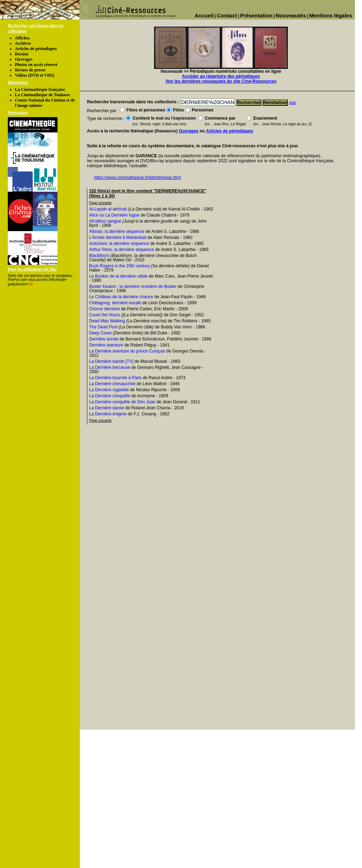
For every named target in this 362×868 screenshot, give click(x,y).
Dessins (22, 54)
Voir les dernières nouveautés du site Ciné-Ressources (221, 81)
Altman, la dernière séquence (117, 231)
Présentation (256, 15)
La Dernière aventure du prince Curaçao (127, 351)
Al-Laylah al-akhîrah (108, 209)
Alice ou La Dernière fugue (114, 215)
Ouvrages (24, 59)
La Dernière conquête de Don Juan (122, 402)
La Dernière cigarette (109, 390)
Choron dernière (105, 309)
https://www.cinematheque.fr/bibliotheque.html (138, 178)
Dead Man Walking (107, 321)
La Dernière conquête (109, 396)
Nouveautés (291, 15)
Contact (227, 15)
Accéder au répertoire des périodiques (221, 76)
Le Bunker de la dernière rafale (118, 276)
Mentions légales (331, 15)
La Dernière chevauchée (112, 384)
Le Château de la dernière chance (121, 297)
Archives (23, 43)
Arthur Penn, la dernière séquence (122, 250)
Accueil (204, 15)
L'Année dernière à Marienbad (118, 238)
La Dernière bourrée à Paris (115, 378)
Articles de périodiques (36, 49)
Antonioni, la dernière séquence (119, 244)
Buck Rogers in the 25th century (119, 266)
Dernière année (104, 339)
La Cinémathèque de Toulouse (42, 95)
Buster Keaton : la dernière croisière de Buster (133, 286)
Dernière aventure (106, 345)
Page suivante (100, 203)
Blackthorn (99, 256)
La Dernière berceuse (109, 367)
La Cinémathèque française (40, 89)
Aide (293, 103)
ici (30, 284)
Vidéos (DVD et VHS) (35, 75)
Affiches (22, 38)
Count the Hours (105, 315)
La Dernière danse (107, 408)
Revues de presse (30, 70)
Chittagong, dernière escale (115, 303)
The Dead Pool (103, 327)
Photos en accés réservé (36, 65)
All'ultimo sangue (105, 221)
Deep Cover (100, 333)
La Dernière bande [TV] (111, 361)
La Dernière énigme (108, 414)
